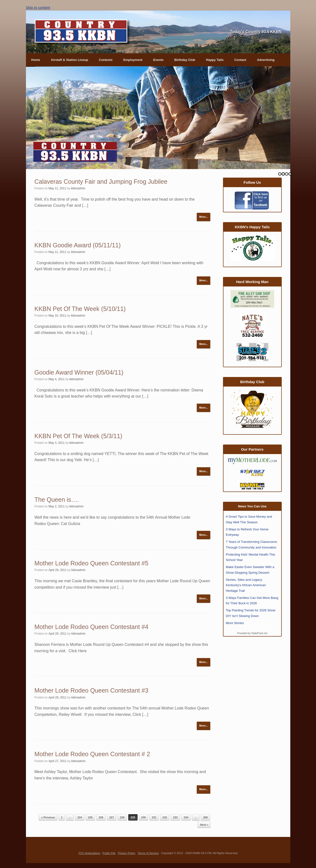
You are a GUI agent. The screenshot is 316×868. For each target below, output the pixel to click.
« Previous (48, 817)
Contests (106, 60)
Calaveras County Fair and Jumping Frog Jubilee (101, 182)
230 (143, 817)
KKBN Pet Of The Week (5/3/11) (78, 436)
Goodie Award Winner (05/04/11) (79, 372)
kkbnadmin (78, 188)
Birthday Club (185, 60)
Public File (109, 853)
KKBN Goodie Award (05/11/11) (78, 245)
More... (204, 217)
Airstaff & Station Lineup (70, 60)
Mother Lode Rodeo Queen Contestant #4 (92, 627)
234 (186, 817)
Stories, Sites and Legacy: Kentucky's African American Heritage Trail (246, 585)
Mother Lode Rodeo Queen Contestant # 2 (92, 754)
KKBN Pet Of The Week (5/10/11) (80, 309)
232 (165, 817)
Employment (133, 60)
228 (122, 817)
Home (36, 60)
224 (80, 817)
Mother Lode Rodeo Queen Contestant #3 (92, 690)
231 (154, 817)
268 (205, 817)
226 (101, 817)
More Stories (235, 623)
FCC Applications (89, 853)
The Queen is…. (57, 500)
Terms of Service (148, 853)
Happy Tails (215, 60)
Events (158, 60)
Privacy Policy (127, 853)
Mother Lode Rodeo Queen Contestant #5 (92, 563)
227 (112, 817)
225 (90, 817)
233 (175, 817)
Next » (204, 825)
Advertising (266, 60)
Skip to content (38, 7)
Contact (240, 60)
